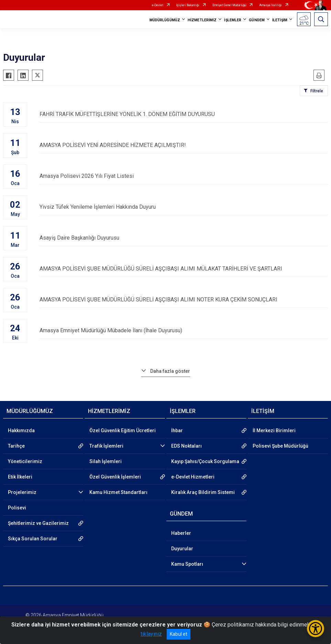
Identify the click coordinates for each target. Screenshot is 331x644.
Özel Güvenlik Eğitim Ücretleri (123, 430)
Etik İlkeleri (20, 477)
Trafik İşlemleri (106, 446)
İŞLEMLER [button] (233, 20)
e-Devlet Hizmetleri (193, 477)
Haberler (181, 533)
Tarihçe (16, 446)
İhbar (177, 430)
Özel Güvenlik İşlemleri (115, 477)
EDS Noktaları (186, 446)
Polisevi (17, 508)
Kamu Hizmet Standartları (118, 492)
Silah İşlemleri (106, 461)
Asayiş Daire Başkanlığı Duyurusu (184, 238)
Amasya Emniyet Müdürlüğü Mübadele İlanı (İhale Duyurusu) (184, 330)
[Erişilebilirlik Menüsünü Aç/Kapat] (316, 629)
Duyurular (182, 549)
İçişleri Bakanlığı (188, 5)
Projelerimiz (22, 492)
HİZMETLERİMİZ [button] (202, 20)
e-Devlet (158, 5)
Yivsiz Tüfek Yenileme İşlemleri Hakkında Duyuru (184, 207)
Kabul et (179, 634)
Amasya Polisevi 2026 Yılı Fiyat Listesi (184, 176)
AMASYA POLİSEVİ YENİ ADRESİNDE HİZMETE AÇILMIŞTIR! (184, 145)
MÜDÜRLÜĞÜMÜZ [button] (165, 20)
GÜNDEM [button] (257, 20)
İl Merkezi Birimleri (274, 430)
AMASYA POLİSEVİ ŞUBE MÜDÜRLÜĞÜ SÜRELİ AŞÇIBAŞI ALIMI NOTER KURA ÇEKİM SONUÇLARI (184, 300)
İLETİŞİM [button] (280, 20)
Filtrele (317, 91)
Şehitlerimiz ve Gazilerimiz (38, 523)
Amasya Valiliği (271, 5)
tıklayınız (151, 634)
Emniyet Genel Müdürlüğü (229, 5)
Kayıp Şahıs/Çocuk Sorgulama (205, 461)
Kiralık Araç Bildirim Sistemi (203, 492)
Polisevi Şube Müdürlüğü (280, 446)
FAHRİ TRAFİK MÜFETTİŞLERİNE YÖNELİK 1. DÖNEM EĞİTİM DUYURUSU (184, 114)
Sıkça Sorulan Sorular (33, 539)
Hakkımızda (21, 430)
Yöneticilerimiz (25, 461)
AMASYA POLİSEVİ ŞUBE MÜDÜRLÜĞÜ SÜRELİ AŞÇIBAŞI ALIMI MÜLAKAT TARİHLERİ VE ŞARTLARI (184, 269)
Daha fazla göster (170, 371)
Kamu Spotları (187, 564)
